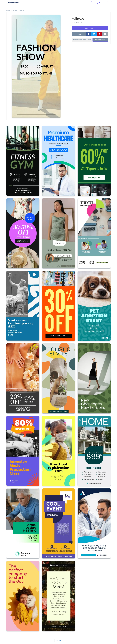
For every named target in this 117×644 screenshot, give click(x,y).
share (79, 34)
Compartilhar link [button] (100, 40)
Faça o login (84, 3)
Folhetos (21, 10)
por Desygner (76, 22)
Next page (59, 641)
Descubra (14, 10)
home (8, 10)
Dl (82, 22)
